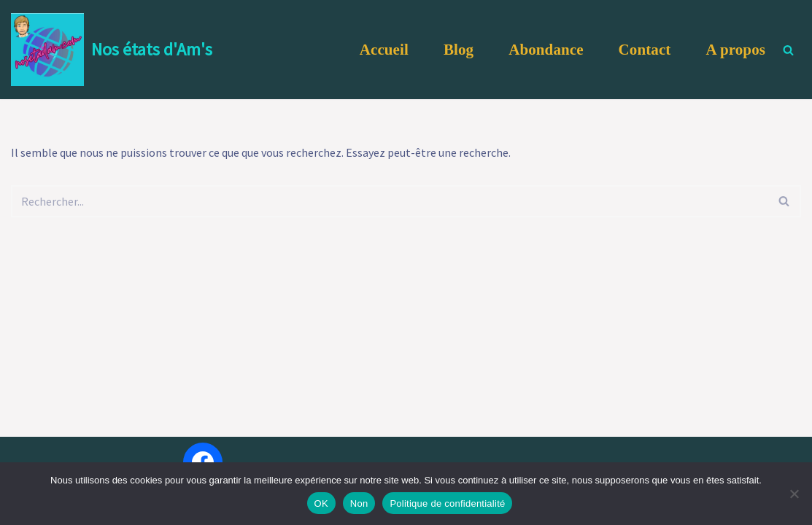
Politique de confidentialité (447, 503)
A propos (735, 50)
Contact (645, 50)
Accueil (384, 50)
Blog (459, 50)
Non (359, 503)
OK (321, 503)
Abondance (546, 50)
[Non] (794, 494)
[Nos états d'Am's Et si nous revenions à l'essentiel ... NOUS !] (112, 50)
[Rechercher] (788, 50)
